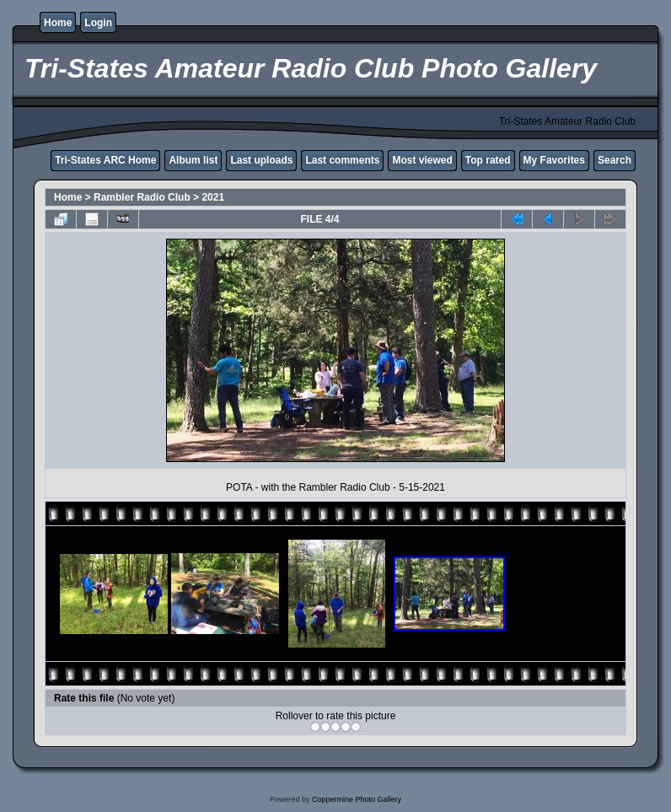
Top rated (488, 160)
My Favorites (554, 160)
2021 (213, 197)
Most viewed (422, 160)
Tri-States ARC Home (105, 160)
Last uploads (261, 160)
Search (615, 160)
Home (58, 23)
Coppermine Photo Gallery (357, 799)
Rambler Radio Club (142, 197)
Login (98, 23)
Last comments (342, 160)
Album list (193, 160)
